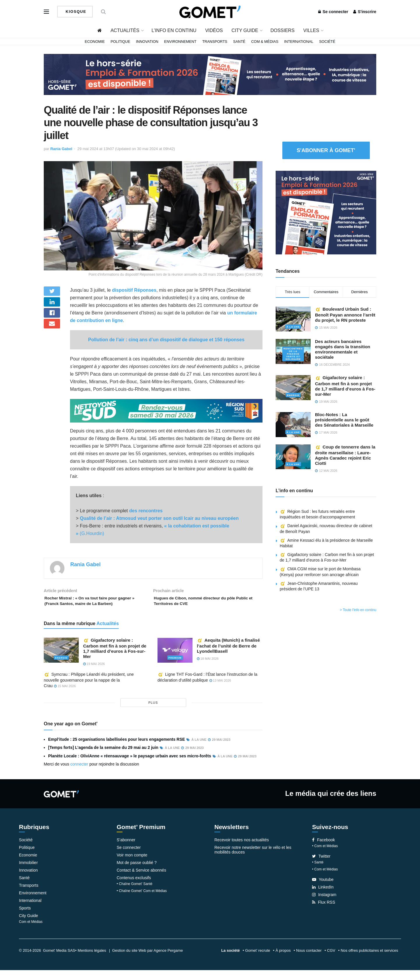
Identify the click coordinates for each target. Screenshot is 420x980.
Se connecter (333, 12)
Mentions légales (92, 960)
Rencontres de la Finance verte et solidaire (293, 352)
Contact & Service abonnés (141, 880)
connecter (79, 774)
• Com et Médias (325, 856)
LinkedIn (323, 897)
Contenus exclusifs (134, 888)
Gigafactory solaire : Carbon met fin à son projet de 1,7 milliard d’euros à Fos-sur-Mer (115, 658)
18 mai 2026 (208, 668)
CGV (331, 960)
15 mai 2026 (65, 696)
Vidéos (214, 30)
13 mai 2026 (220, 690)
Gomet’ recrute (258, 960)
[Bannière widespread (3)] (210, 74)
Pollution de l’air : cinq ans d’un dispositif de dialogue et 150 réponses (166, 340)
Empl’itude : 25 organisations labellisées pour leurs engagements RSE (117, 749)
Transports (215, 42)
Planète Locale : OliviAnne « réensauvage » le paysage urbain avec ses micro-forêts (130, 766)
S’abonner (126, 850)
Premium (175, 667)
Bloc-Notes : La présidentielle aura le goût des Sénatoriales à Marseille (344, 420)
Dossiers (282, 30)
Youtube (323, 889)
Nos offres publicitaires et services (369, 960)
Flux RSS (324, 912)
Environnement (180, 42)
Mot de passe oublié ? (137, 872)
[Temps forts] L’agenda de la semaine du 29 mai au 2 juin (103, 757)
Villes (311, 30)
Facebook (323, 850)
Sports (25, 918)
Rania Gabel (61, 149)
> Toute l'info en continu (358, 610)
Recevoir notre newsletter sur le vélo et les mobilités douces (253, 860)
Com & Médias (265, 42)
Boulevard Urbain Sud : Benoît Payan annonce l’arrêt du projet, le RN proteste (345, 315)
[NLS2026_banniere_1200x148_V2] (166, 410)
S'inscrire (365, 12)
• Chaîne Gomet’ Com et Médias (142, 901)
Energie (61, 667)
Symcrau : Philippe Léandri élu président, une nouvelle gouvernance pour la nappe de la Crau (89, 690)
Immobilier (28, 872)
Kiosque (75, 12)
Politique (120, 42)
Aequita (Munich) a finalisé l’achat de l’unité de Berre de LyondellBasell (228, 656)
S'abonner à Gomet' (326, 150)
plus (153, 712)
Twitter (321, 866)
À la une (293, 325)
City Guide (245, 30)
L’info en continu (174, 30)
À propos (283, 960)
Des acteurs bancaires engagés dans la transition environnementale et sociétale (343, 349)
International (299, 42)
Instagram (324, 905)
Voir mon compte (132, 865)
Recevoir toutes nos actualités (242, 850)
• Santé (318, 872)
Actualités (125, 30)
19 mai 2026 (94, 674)
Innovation (147, 42)
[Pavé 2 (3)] (326, 212)
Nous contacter (309, 960)
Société (327, 42)
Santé (239, 42)
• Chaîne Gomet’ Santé (135, 894)
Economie (95, 42)
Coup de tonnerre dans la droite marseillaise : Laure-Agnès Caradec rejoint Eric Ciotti (345, 455)
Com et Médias (31, 932)
